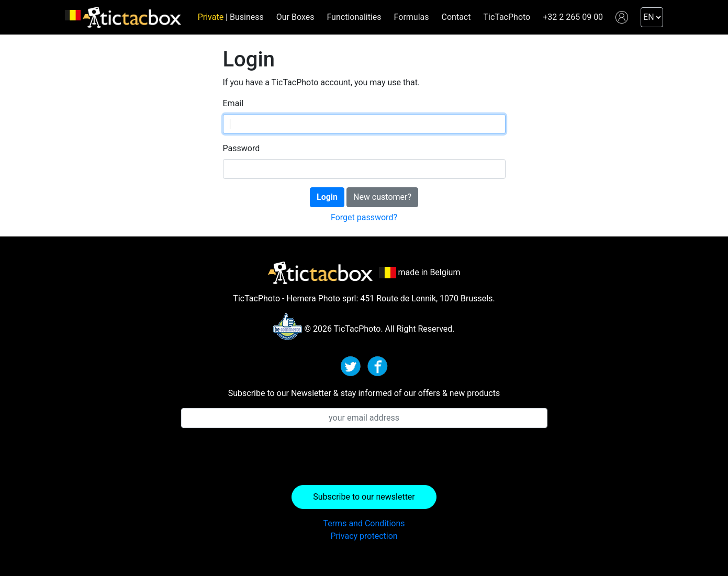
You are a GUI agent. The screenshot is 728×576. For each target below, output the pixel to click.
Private (211, 17)
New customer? (382, 197)
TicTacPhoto (507, 17)
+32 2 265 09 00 (573, 17)
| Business (244, 17)
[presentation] (364, 457)
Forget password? (364, 217)
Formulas (412, 17)
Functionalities (354, 17)
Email (233, 103)
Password (242, 148)
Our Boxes (295, 17)
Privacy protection (364, 536)
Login (327, 197)
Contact (456, 17)
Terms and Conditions (364, 523)
